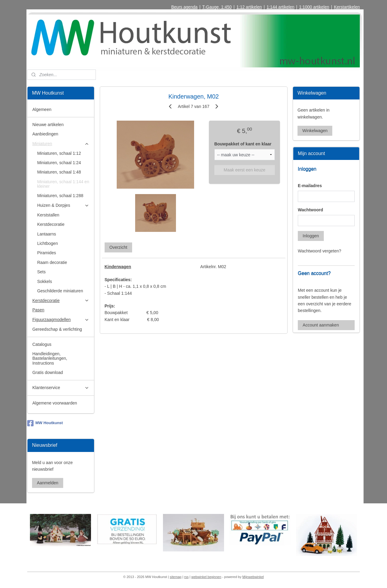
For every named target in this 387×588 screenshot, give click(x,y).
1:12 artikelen (249, 7)
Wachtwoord (310, 210)
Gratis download (48, 372)
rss (186, 577)
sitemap (176, 577)
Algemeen (42, 109)
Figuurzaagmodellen (61, 320)
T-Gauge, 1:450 (217, 7)
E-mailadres (310, 186)
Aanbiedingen (45, 134)
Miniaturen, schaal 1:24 (59, 163)
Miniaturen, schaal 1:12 (59, 153)
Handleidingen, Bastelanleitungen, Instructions (50, 358)
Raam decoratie (52, 262)
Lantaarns (47, 234)
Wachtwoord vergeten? (319, 251)
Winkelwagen (315, 131)
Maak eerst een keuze (244, 170)
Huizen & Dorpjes (63, 205)
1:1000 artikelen (314, 7)
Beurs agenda (184, 7)
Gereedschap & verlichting (57, 329)
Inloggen (311, 236)
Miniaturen (61, 144)
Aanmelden (48, 483)
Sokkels (45, 281)
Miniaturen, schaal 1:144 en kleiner (63, 184)
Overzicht (118, 247)
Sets (41, 272)
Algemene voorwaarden (55, 403)
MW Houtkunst (45, 423)
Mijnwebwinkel (253, 577)
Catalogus (42, 344)
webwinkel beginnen (206, 577)
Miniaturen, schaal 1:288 (60, 196)
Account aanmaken (321, 325)
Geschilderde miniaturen (60, 291)
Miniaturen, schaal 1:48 (59, 172)
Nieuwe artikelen (48, 125)
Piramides (47, 253)
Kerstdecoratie (51, 224)
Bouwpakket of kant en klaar (243, 144)
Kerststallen (48, 215)
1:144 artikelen (281, 7)
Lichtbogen (48, 243)
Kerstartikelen (347, 7)
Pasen (38, 310)
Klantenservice (61, 388)
